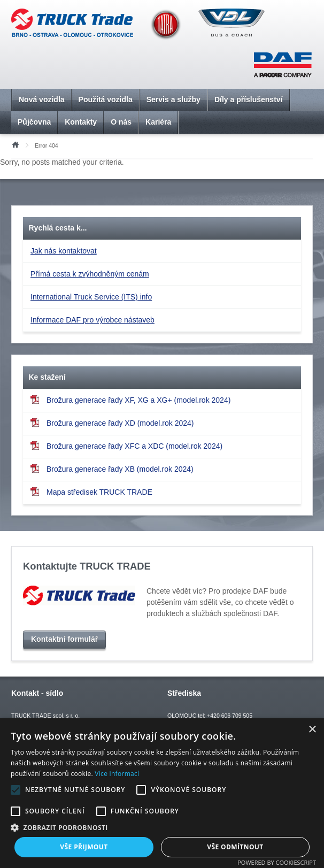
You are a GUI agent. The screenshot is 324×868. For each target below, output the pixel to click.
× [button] (312, 730)
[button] (162, 827)
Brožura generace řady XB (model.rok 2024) (112, 469)
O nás (121, 122)
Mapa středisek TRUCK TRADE (91, 492)
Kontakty (81, 122)
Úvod (15, 144)
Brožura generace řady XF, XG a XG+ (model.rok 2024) (130, 400)
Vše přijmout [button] (84, 847)
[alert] (162, 793)
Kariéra (158, 122)
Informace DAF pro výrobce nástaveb (92, 320)
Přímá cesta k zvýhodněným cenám (90, 274)
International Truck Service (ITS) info (91, 297)
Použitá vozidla (106, 99)
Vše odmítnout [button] (235, 847)
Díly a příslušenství (249, 99)
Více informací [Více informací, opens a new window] (117, 774)
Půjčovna (34, 122)
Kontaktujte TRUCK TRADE (87, 566)
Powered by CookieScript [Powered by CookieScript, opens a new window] (277, 862)
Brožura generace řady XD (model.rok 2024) (112, 423)
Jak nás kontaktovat (64, 251)
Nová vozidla (42, 99)
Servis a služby (173, 99)
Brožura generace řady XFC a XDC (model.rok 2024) (126, 446)
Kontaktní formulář (64, 639)
